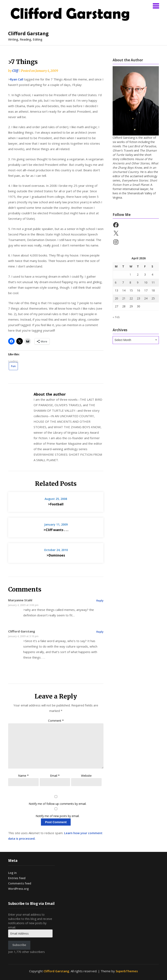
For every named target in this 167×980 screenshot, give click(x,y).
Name (23, 776)
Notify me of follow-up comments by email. (58, 804)
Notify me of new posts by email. (58, 816)
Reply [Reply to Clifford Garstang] (100, 632)
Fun (13, 366)
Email (55, 776)
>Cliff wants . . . (56, 530)
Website (86, 776)
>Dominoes (56, 555)
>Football (56, 504)
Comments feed (20, 883)
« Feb (116, 317)
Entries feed (17, 878)
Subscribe (19, 945)
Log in (12, 873)
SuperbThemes (127, 971)
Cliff (15, 71)
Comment (56, 721)
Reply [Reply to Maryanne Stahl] (100, 601)
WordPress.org (18, 889)
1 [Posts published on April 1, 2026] (130, 274)
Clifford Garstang (28, 33)
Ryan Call (17, 79)
